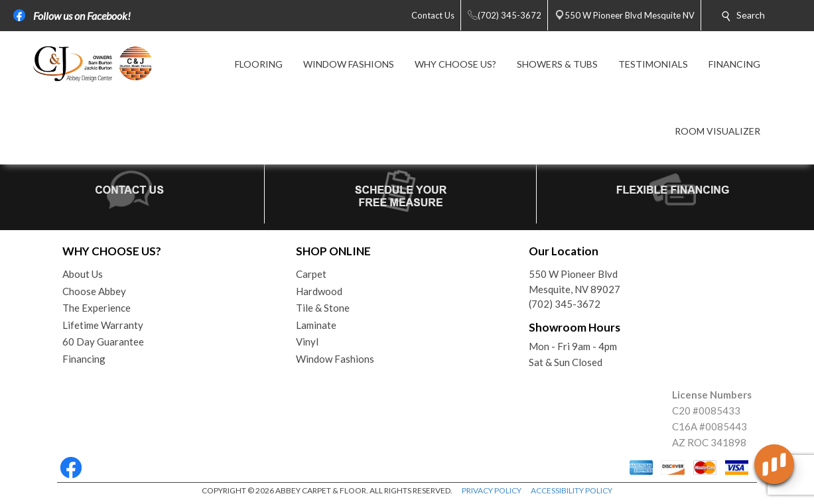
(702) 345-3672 (565, 304)
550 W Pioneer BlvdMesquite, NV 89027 (575, 282)
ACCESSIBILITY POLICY (572, 490)
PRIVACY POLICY (492, 490)
